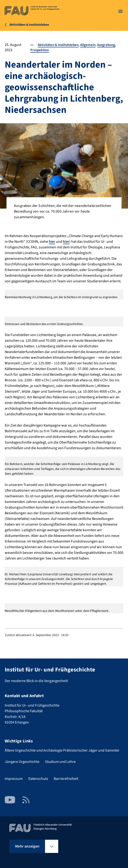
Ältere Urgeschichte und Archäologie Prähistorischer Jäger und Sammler (62, 750)
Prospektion (39, 50)
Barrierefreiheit (66, 779)
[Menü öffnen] (120, 11)
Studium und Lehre (60, 762)
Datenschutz (38, 779)
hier (52, 242)
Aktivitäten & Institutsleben (59, 45)
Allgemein (91, 45)
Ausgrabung (110, 45)
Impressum (14, 779)
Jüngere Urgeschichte (22, 762)
